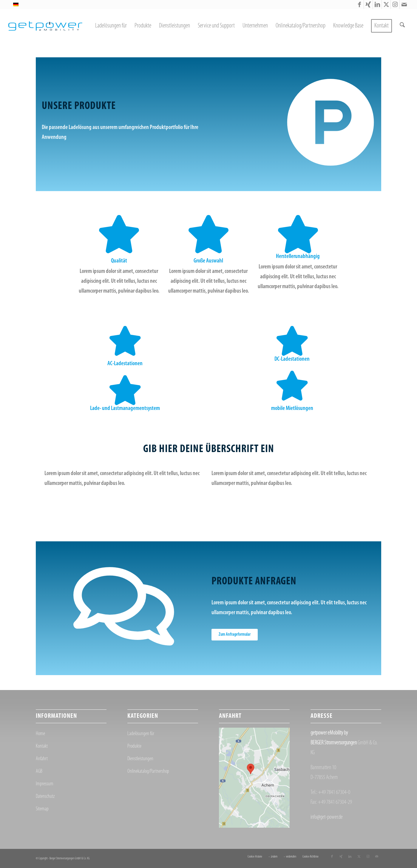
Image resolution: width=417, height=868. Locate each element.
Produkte (134, 746)
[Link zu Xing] (368, 4)
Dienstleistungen (140, 759)
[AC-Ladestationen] (125, 341)
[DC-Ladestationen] (292, 341)
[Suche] (402, 26)
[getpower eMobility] (45, 26)
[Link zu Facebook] (359, 4)
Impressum (45, 784)
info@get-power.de (327, 817)
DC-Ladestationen (292, 359)
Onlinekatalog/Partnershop (148, 771)
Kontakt (42, 746)
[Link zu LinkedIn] (377, 4)
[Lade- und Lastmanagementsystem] (125, 390)
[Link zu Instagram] (395, 4)
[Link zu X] (386, 4)
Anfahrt (42, 759)
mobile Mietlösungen (292, 408)
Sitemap (42, 809)
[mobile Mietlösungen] (292, 386)
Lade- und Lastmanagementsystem (125, 408)
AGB (39, 771)
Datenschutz (45, 796)
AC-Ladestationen (125, 364)
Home (40, 734)
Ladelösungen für (141, 734)
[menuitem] (111, 26)
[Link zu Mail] (404, 4)
